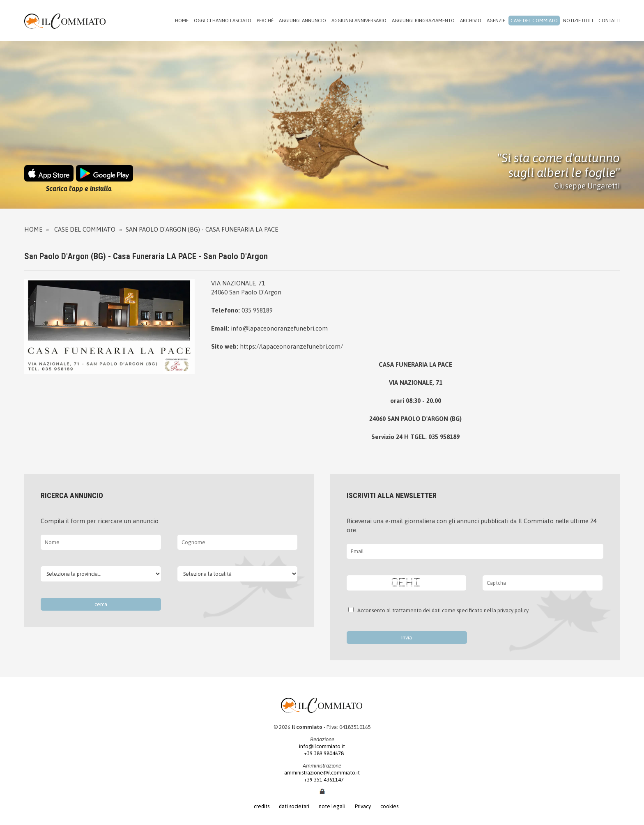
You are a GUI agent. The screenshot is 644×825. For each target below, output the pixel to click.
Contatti (609, 21)
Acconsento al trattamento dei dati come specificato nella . (442, 610)
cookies (389, 806)
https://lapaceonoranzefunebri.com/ (291, 346)
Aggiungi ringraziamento (423, 21)
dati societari (294, 806)
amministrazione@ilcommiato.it (322, 773)
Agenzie (496, 21)
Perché (265, 21)
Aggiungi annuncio (302, 21)
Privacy (363, 806)
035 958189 (257, 310)
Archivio (471, 21)
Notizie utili (578, 21)
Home (182, 21)
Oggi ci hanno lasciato (223, 21)
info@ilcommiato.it (322, 746)
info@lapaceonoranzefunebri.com (279, 328)
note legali (332, 806)
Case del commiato (534, 21)
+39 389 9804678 (322, 753)
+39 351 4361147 (322, 780)
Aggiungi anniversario (359, 21)
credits (262, 806)
